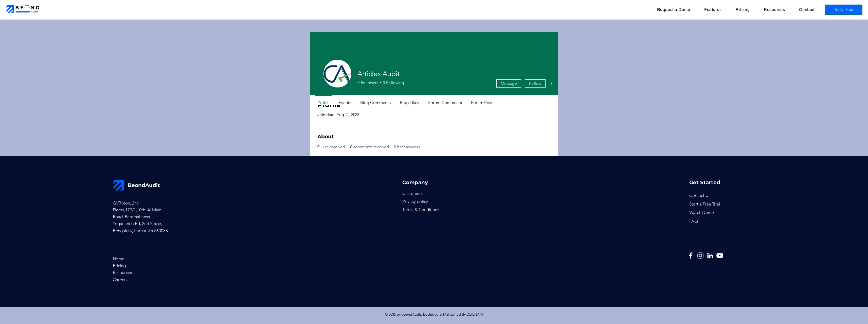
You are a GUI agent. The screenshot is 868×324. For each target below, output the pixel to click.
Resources (122, 272)
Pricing (119, 266)
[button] (713, 10)
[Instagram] (700, 255)
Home (119, 259)
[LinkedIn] (710, 255)
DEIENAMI (475, 314)
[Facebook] (691, 255)
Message (509, 83)
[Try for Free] (844, 10)
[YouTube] (720, 255)
